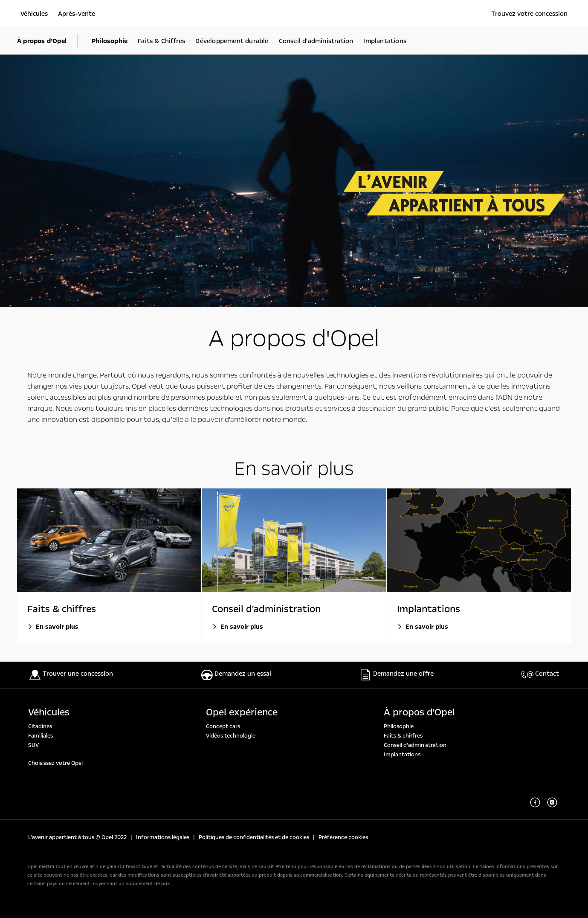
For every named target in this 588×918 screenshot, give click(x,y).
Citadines (40, 726)
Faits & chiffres (403, 736)
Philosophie (399, 726)
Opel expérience (242, 712)
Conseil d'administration (415, 745)
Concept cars (223, 726)
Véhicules (49, 712)
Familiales (41, 736)
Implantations (402, 755)
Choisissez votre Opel (55, 763)
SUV (33, 745)
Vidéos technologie (231, 736)
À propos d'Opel (419, 712)
